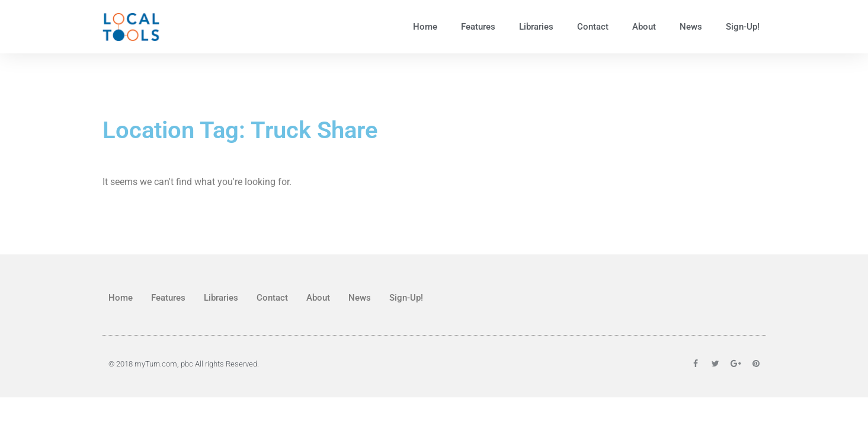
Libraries (536, 27)
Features (478, 27)
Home (425, 27)
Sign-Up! (743, 27)
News (691, 27)
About (644, 27)
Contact (593, 27)
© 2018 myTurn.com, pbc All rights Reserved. (184, 364)
